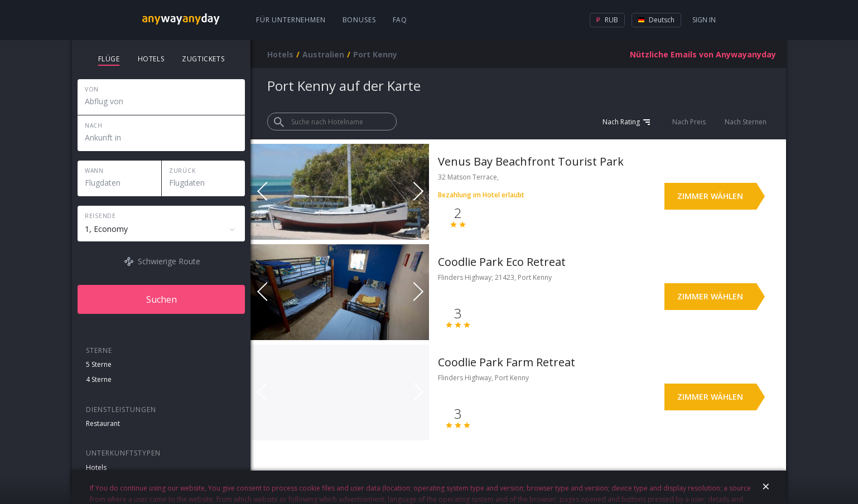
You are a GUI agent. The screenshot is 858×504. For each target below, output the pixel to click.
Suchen (162, 299)
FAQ (400, 20)
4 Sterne (99, 379)
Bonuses (359, 20)
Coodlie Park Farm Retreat (507, 362)
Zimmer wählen (710, 196)
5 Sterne (99, 364)
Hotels (96, 467)
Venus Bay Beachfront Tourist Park (531, 161)
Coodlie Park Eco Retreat (502, 262)
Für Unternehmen (291, 20)
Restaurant (103, 423)
